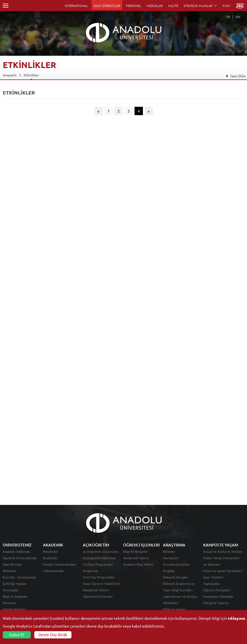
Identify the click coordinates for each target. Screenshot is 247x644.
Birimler (169, 551)
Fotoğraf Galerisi (216, 603)
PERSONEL (134, 6)
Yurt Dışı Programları (99, 577)
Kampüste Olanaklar (218, 596)
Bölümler (10, 571)
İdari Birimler (13, 564)
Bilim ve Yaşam (174, 609)
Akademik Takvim (96, 590)
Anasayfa (10, 75)
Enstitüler (51, 558)
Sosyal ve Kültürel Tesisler (223, 551)
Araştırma (90, 571)
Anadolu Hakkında (16, 551)
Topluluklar (212, 584)
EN (238, 17)
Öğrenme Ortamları (98, 596)
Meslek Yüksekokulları (60, 564)
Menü (6, 6)
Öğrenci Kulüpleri (217, 590)
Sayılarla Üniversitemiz (20, 558)
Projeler (169, 571)
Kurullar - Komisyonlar (20, 577)
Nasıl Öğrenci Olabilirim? (101, 584)
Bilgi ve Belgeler (15, 596)
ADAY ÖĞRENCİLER (107, 6)
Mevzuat (9, 603)
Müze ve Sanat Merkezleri (223, 571)
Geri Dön (236, 76)
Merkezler (171, 558)
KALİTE (173, 6)
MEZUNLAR (155, 6)
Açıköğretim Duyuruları (101, 551)
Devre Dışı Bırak (53, 635)
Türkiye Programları (98, 564)
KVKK (226, 6)
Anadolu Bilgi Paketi (138, 564)
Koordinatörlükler (177, 564)
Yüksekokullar (53, 571)
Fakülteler (51, 551)
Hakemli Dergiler (176, 577)
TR (228, 17)
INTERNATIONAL (76, 6)
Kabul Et (17, 635)
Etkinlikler (31, 75)
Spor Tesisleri (213, 577)
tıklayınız (237, 618)
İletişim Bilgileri (15, 609)
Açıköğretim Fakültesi (99, 558)
